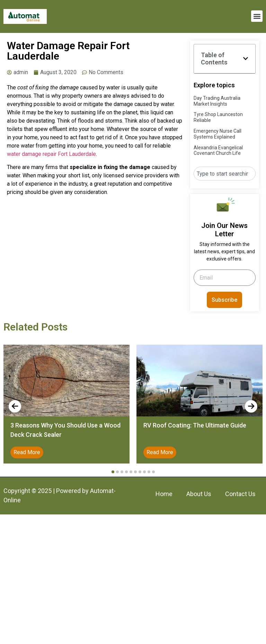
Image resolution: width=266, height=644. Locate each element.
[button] (257, 16)
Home (164, 494)
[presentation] (15, 406)
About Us (199, 494)
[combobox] (225, 174)
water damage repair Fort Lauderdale (51, 154)
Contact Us (240, 494)
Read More (27, 452)
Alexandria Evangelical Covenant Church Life (218, 151)
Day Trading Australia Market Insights (217, 101)
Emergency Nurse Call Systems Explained (218, 134)
